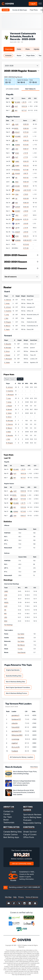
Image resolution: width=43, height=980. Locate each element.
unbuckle (15, 723)
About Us (9, 807)
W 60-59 (26, 182)
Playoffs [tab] (20, 379)
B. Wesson (7, 326)
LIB (16, 228)
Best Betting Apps (11, 837)
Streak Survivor (30, 832)
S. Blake (8, 432)
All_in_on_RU (16, 747)
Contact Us (8, 811)
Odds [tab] (19, 49)
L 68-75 (26, 173)
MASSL (16, 128)
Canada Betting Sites (13, 832)
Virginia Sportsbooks (13, 670)
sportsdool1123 (16, 731)
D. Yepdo (7, 329)
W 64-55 (26, 161)
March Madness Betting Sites (15, 682)
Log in (33, 4)
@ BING (18, 145)
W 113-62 (26, 244)
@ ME (17, 153)
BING (17, 182)
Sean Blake (21, 638)
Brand (6, 820)
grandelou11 (15, 715)
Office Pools (29, 837)
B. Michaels (8, 348)
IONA (17, 194)
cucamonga (15, 739)
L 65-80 (26, 224)
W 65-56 (26, 207)
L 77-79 (26, 157)
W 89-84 (27, 240)
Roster (19, 56)
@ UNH (17, 186)
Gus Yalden (21, 634)
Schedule (8, 56)
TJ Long (20, 649)
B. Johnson (8, 307)
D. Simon (7, 351)
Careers (7, 814)
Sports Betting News (32, 817)
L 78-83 (26, 194)
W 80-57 (26, 149)
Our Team (8, 817)
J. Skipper (7, 355)
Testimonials (9, 822)
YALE (17, 215)
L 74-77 (25, 215)
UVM (6, 595)
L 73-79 (26, 228)
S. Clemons (8, 300)
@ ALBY (18, 174)
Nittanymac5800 (17, 735)
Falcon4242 (15, 727)
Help (15, 897)
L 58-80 (26, 211)
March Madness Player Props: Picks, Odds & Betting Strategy (25, 773)
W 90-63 (26, 140)
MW (17, 203)
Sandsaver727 (16, 719)
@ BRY (17, 166)
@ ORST (18, 211)
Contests (29, 827)
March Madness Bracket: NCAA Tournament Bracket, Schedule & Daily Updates (24, 792)
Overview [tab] (9, 49)
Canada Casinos (10, 834)
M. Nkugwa (8, 322)
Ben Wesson (21, 645)
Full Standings (8, 625)
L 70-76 (26, 153)
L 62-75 (26, 136)
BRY (16, 111)
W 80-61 (26, 186)
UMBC (17, 161)
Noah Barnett (22, 652)
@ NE (17, 236)
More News (34, 767)
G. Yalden (7, 362)
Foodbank (15, 751)
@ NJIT (17, 132)
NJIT (16, 106)
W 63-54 (24, 106)
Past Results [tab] (30, 89)
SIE (16, 199)
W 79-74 (26, 219)
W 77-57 (24, 110)
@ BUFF (18, 232)
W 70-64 (26, 132)
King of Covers (30, 834)
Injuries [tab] (37, 49)
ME (16, 178)
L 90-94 (26, 232)
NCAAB (6, 10)
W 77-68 (26, 170)
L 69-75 (27, 190)
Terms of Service (32, 897)
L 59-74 (24, 102)
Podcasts (27, 820)
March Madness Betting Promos (16, 693)
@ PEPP (18, 207)
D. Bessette (8, 344)
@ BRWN (18, 240)
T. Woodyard (8, 359)
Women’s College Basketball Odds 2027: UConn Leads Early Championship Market (24, 783)
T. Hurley (7, 303)
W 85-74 (26, 236)
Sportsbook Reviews (32, 814)
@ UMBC (18, 102)
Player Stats (31, 56)
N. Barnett (9, 409)
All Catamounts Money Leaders (21, 757)
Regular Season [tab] (10, 379)
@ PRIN (18, 190)
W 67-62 (26, 178)
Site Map (8, 897)
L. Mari (6, 318)
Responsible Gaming (32, 823)
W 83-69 (26, 198)
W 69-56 (26, 124)
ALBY (17, 124)
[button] (38, 71)
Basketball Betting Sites (14, 676)
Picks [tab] (28, 49)
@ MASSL (17, 170)
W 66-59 (26, 203)
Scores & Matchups (20, 10)
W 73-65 (26, 145)
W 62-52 (26, 166)
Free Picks (34, 10)
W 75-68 (26, 248)
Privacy (21, 897)
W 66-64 (26, 128)
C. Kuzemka (8, 311)
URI (16, 224)
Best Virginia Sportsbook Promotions (18, 687)
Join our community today (22, 863)
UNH (17, 149)
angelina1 (15, 743)
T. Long (6, 315)
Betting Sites (11, 827)
